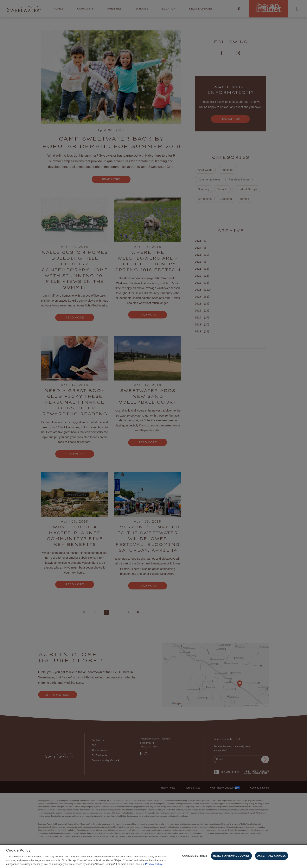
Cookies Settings (195, 856)
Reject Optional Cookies (231, 856)
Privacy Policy (154, 864)
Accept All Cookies (272, 856)
